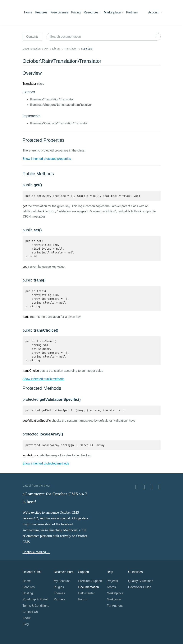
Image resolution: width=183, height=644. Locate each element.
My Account (62, 581)
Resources (92, 12)
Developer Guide (140, 587)
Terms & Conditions (36, 606)
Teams (111, 587)
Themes (59, 593)
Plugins (59, 587)
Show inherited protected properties (47, 159)
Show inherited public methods (43, 379)
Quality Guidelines (141, 581)
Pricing (76, 12)
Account (155, 12)
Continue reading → (36, 552)
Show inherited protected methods (46, 463)
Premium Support (90, 581)
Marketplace (113, 12)
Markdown (114, 599)
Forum (83, 599)
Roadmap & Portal (35, 599)
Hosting (28, 593)
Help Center (86, 593)
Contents (32, 37)
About (27, 618)
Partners (132, 12)
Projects (112, 581)
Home (28, 12)
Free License (59, 12)
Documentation (32, 49)
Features (41, 12)
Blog (26, 624)
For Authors (115, 606)
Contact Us (30, 612)
